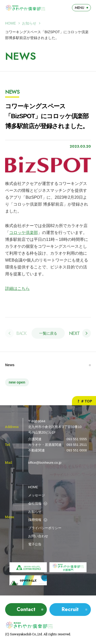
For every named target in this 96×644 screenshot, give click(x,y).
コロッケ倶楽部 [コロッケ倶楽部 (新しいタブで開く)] (24, 233)
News (10, 365)
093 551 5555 (77, 439)
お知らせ (29, 23)
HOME (33, 487)
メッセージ (36, 495)
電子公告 (35, 544)
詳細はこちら (17, 289)
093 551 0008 (77, 450)
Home (10, 23)
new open (17, 382)
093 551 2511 (77, 445)
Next (74, 335)
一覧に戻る (48, 335)
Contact (26, 609)
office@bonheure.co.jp (45, 463)
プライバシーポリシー (45, 528)
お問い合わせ (38, 536)
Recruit (70, 609)
